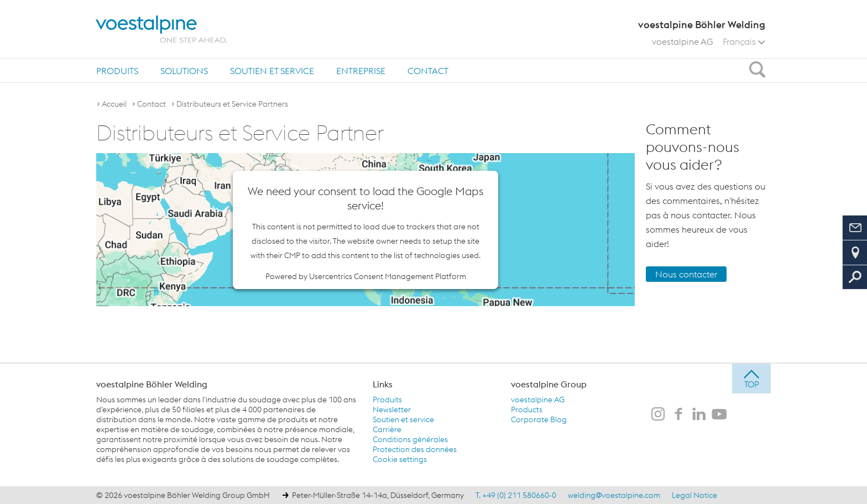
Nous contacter (686, 274)
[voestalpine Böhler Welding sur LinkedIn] (699, 415)
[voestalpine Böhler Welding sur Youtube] (719, 415)
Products (527, 410)
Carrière (387, 429)
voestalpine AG (683, 41)
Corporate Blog (539, 419)
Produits (117, 71)
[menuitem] (117, 70)
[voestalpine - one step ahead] (161, 29)
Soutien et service (272, 71)
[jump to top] (751, 379)
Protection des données (415, 449)
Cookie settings (400, 459)
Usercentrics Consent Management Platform (388, 276)
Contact (428, 71)
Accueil (114, 104)
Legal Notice (694, 495)
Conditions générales (410, 439)
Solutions (184, 71)
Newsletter (392, 410)
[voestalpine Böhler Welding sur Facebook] (678, 415)
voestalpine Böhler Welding (152, 384)
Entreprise (361, 71)
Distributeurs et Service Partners (232, 104)
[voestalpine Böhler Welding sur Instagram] (658, 415)
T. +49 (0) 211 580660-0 (516, 495)
